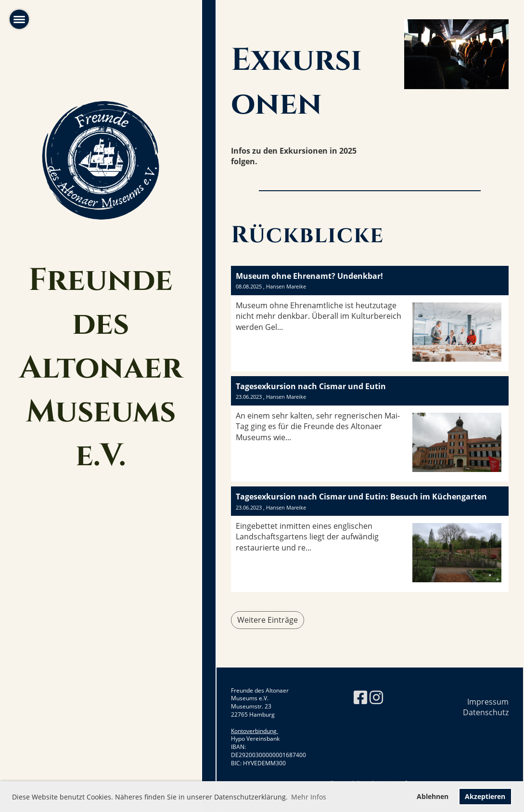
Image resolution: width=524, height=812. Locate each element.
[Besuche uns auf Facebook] (360, 697)
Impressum (488, 702)
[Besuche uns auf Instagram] (376, 697)
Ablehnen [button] (433, 796)
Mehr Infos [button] (309, 797)
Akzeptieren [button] (485, 796)
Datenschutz (486, 712)
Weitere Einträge (268, 620)
